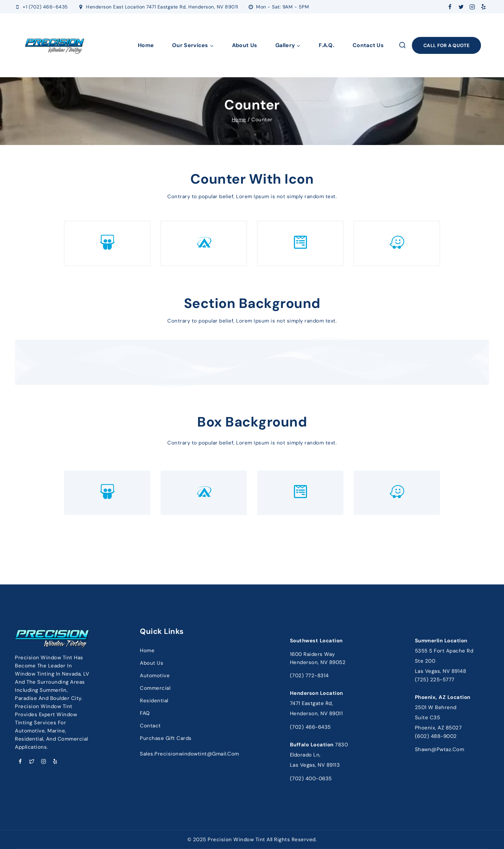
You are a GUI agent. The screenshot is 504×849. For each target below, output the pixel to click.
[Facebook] (450, 7)
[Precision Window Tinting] (55, 45)
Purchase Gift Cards (166, 738)
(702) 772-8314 (309, 676)
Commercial (155, 688)
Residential (154, 701)
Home (146, 45)
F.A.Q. (327, 45)
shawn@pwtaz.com (440, 749)
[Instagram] (472, 7)
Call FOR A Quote (446, 45)
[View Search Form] (402, 45)
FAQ (145, 713)
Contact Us (368, 45)
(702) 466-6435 (310, 727)
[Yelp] (484, 7)
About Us (245, 45)
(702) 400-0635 (311, 779)
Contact (150, 726)
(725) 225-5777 (435, 680)
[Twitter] (461, 7)
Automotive (155, 676)
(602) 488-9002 (436, 736)
